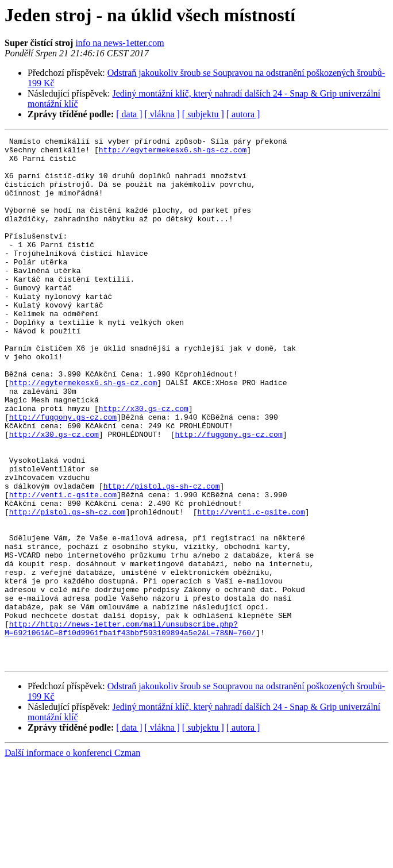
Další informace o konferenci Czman (72, 858)
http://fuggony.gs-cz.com (63, 474)
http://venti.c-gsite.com (63, 567)
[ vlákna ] (162, 114)
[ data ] (129, 114)
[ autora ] (243, 114)
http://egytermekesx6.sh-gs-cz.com (173, 153)
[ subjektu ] (203, 114)
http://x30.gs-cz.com (144, 463)
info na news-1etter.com (120, 43)
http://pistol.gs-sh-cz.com (162, 556)
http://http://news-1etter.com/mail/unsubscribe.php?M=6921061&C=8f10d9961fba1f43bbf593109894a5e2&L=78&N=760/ (130, 727)
